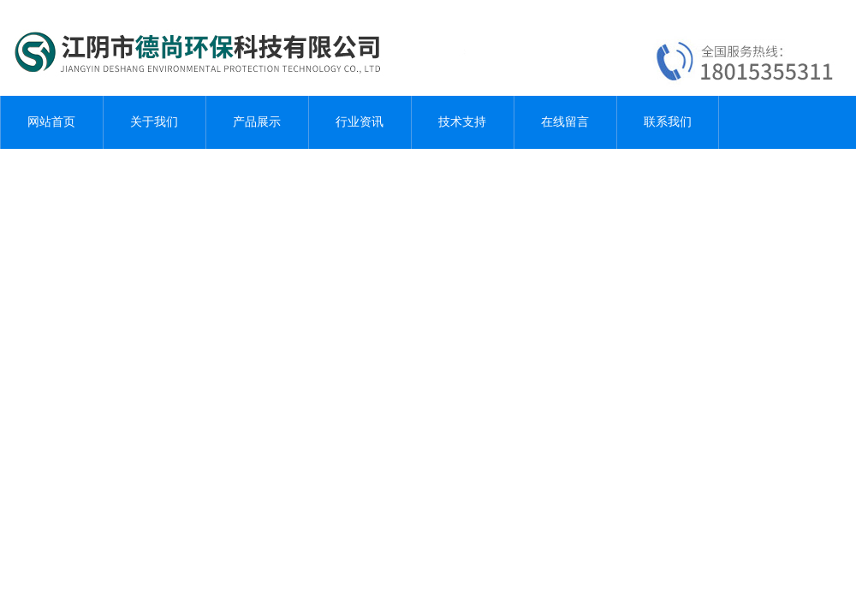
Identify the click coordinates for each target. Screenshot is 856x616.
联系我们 (668, 122)
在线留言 (565, 122)
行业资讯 (360, 122)
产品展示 (257, 122)
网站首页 (51, 122)
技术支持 (462, 122)
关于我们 (154, 122)
